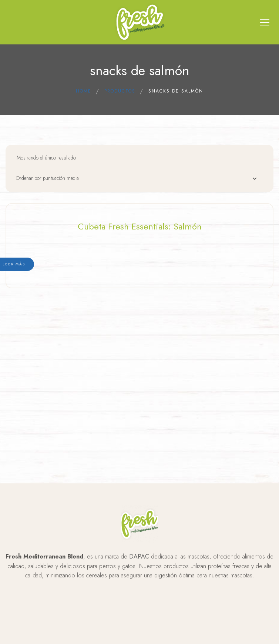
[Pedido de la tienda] (140, 180)
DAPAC (139, 556)
